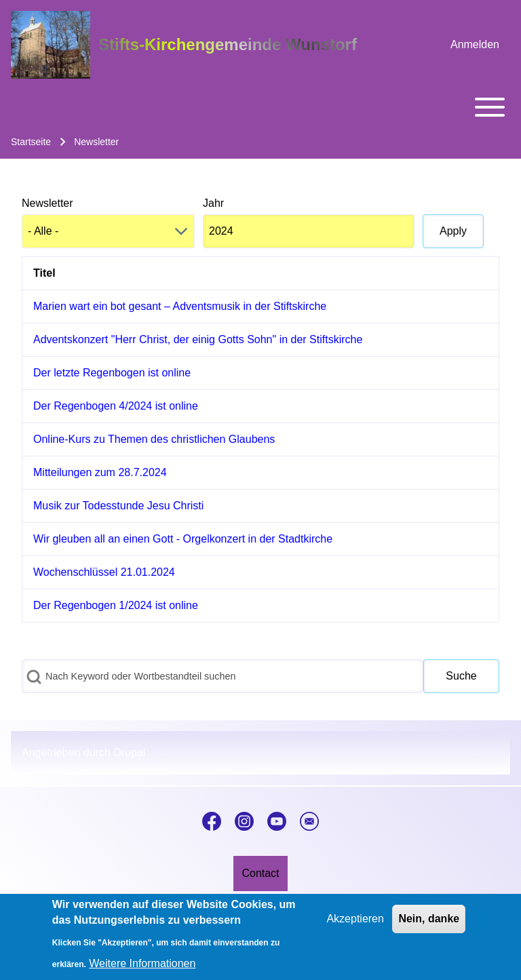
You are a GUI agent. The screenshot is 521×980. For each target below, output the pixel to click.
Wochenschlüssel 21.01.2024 (104, 572)
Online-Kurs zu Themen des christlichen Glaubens (154, 439)
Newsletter (47, 203)
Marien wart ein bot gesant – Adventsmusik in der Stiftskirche (180, 306)
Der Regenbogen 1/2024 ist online (116, 605)
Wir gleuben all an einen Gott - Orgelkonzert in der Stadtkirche (183, 539)
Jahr (213, 203)
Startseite (31, 142)
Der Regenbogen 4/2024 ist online (116, 406)
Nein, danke (429, 926)
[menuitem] (475, 45)
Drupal (129, 752)
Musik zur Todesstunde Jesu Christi (118, 506)
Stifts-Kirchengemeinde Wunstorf (228, 44)
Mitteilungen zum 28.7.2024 (100, 472)
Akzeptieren (355, 926)
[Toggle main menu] (260, 107)
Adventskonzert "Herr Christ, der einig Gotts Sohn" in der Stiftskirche (198, 339)
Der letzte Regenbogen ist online (112, 373)
